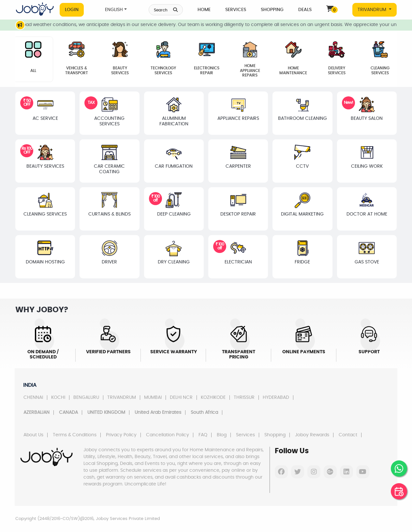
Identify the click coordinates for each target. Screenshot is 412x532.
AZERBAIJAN (37, 413)
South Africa (204, 413)
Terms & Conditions (75, 435)
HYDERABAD (276, 398)
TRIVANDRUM (373, 10)
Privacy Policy (121, 435)
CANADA (68, 413)
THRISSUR (244, 398)
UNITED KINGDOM (106, 413)
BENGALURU (86, 398)
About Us (33, 435)
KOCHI (58, 398)
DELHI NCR (181, 398)
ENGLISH (114, 10)
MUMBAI (153, 398)
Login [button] (72, 10)
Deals (305, 10)
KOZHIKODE (213, 398)
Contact (348, 435)
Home (204, 10)
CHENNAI (33, 398)
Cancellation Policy (168, 435)
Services (236, 10)
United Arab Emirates (158, 413)
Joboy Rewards (312, 435)
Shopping (272, 10)
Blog (222, 435)
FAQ (203, 435)
